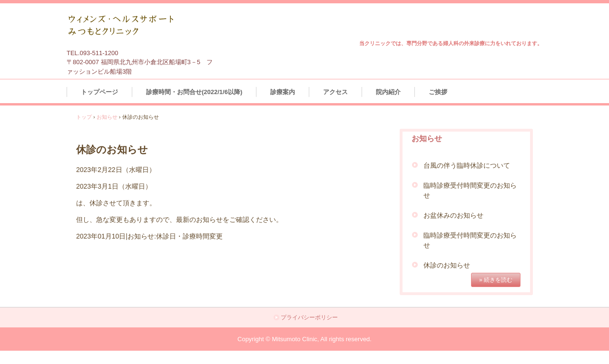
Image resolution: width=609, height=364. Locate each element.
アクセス (335, 92)
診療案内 (283, 92)
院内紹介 (388, 92)
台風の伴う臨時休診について (467, 165)
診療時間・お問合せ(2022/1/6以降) (194, 92)
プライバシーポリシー (309, 317)
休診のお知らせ (447, 265)
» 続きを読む (496, 280)
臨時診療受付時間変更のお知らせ (470, 190)
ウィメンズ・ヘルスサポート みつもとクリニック (138, 27)
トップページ (99, 92)
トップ (84, 117)
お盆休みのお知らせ (453, 215)
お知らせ (107, 117)
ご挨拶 (438, 92)
